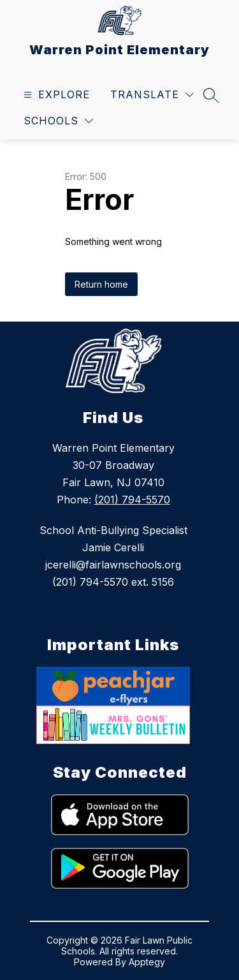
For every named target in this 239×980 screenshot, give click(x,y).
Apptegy (147, 962)
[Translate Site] (152, 95)
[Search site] (211, 95)
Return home (101, 284)
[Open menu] (55, 95)
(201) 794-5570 (132, 500)
